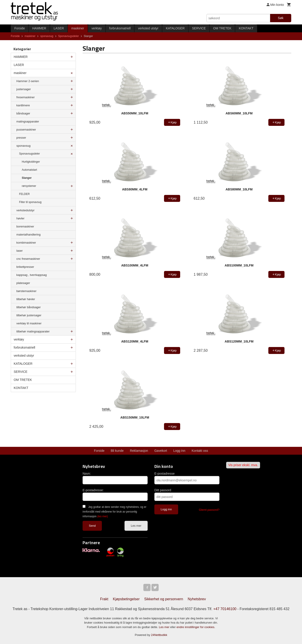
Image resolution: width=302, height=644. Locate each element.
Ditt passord (163, 490)
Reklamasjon (139, 451)
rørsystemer (29, 186)
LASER (59, 28)
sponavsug (23, 146)
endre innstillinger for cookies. (196, 627)
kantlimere (23, 105)
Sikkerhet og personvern (164, 599)
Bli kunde (117, 451)
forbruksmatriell (120, 28)
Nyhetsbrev (197, 599)
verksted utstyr (148, 28)
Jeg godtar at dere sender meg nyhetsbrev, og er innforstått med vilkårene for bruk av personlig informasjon (114, 512)
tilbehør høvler (26, 299)
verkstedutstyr (25, 210)
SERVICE (199, 28)
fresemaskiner (26, 97)
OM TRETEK (222, 28)
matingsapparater (28, 121)
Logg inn (179, 451)
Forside (20, 28)
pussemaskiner (26, 130)
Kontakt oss (200, 451)
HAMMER (39, 28)
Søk (281, 18)
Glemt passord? (209, 510)
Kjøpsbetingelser (126, 599)
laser (20, 251)
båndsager (23, 113)
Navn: (87, 474)
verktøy (97, 28)
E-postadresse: (93, 490)
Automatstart (29, 170)
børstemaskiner (26, 291)
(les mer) (102, 516)
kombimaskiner (26, 243)
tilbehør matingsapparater (33, 331)
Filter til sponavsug (30, 202)
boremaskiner (25, 226)
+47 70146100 (225, 609)
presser (21, 138)
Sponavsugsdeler (30, 154)
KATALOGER (175, 28)
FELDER (24, 194)
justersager (24, 89)
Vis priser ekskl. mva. (243, 465)
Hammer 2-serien (28, 81)
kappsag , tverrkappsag (32, 275)
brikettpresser (25, 267)
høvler (20, 218)
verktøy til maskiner (29, 323)
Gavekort (161, 451)
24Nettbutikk (159, 635)
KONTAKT (246, 28)
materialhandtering (28, 235)
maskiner (78, 28)
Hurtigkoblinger (31, 162)
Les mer (136, 526)
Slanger (27, 178)
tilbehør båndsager (28, 307)
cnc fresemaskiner (28, 259)
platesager (23, 283)
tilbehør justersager (29, 315)
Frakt (104, 599)
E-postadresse (164, 474)
